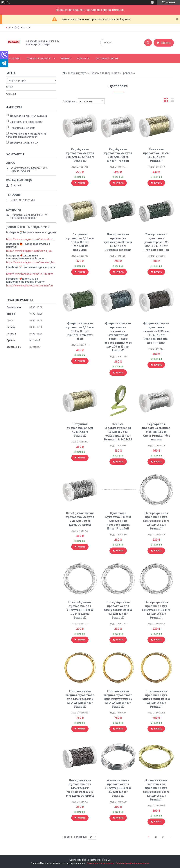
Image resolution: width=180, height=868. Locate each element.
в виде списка (172, 101)
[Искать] (148, 43)
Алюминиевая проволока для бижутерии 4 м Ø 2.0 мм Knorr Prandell (118, 788)
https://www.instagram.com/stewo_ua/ (29, 251)
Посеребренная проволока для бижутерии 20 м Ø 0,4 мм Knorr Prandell (118, 610)
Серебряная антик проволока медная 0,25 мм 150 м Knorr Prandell (80, 519)
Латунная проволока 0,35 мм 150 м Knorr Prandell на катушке (80, 242)
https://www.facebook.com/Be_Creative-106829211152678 (31, 274)
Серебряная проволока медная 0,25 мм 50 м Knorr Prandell (80, 155)
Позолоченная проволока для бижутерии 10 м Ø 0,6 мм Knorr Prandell (156, 699)
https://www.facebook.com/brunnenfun (29, 286)
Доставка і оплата (107, 58)
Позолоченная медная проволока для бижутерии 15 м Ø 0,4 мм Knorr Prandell (118, 699)
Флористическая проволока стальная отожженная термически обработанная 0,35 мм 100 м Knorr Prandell (118, 337)
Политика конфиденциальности (132, 863)
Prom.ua (106, 860)
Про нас (66, 58)
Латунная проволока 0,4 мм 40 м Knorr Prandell (80, 430)
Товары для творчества (105, 73)
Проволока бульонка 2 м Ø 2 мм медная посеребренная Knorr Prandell (118, 521)
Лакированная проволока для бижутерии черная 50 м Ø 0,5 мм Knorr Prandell (80, 788)
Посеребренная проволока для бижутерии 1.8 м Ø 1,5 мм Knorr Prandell (156, 610)
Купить (82, 183)
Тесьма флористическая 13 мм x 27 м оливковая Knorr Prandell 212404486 (118, 432)
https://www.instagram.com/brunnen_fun (31, 262)
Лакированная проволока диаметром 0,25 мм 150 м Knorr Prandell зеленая (156, 242)
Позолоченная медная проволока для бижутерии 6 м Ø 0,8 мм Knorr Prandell (80, 699)
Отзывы (11, 94)
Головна (15, 58)
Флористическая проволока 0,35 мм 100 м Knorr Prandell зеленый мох (80, 331)
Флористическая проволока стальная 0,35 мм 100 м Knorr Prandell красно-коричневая (156, 333)
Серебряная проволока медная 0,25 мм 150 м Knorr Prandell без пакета (156, 432)
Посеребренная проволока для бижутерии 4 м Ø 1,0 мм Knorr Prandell (80, 610)
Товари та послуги (38, 58)
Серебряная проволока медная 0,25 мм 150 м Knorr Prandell (118, 155)
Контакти (83, 58)
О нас (10, 87)
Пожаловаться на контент (100, 863)
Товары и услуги (77, 73)
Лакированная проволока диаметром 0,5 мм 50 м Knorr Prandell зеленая (118, 242)
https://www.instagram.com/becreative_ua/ (31, 239)
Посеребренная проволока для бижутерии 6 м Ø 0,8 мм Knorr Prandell (156, 521)
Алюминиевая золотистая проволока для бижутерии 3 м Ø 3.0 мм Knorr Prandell (156, 790)
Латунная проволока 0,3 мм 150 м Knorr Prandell (156, 155)
